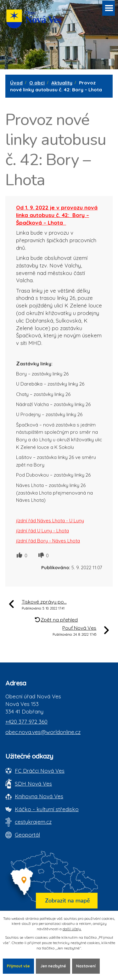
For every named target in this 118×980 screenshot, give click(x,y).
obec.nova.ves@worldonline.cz (43, 732)
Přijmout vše (18, 966)
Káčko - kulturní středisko (47, 809)
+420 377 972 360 (26, 722)
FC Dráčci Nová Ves (40, 771)
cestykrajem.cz (33, 822)
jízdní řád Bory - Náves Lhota (48, 541)
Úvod (16, 83)
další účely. (72, 929)
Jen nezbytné (53, 966)
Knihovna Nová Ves (39, 796)
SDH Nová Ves (33, 784)
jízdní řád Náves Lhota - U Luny (50, 521)
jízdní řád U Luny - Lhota (42, 531)
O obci (37, 83)
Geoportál (27, 835)
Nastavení (86, 966)
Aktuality (62, 83)
